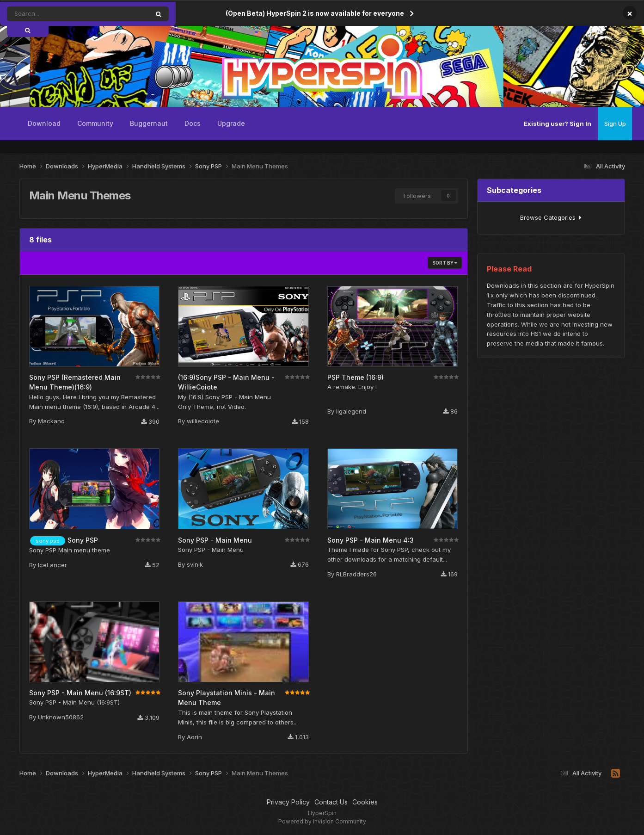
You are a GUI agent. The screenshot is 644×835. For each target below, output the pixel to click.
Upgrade (231, 123)
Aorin (194, 737)
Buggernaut (149, 123)
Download (44, 123)
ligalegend (351, 411)
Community (95, 123)
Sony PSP (83, 540)
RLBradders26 (356, 574)
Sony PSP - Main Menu (215, 540)
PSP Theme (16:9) (356, 377)
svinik (195, 564)
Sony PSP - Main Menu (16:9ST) (80, 693)
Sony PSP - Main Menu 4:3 (371, 540)
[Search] (49, 14)
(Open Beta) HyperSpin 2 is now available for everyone (315, 13)
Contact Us (331, 802)
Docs (193, 123)
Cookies (365, 802)
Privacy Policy (288, 802)
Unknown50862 (61, 717)
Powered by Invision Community (322, 821)
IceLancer (52, 565)
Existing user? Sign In (558, 124)
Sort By (445, 263)
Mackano (51, 421)
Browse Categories (551, 217)
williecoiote (203, 421)
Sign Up (615, 124)
